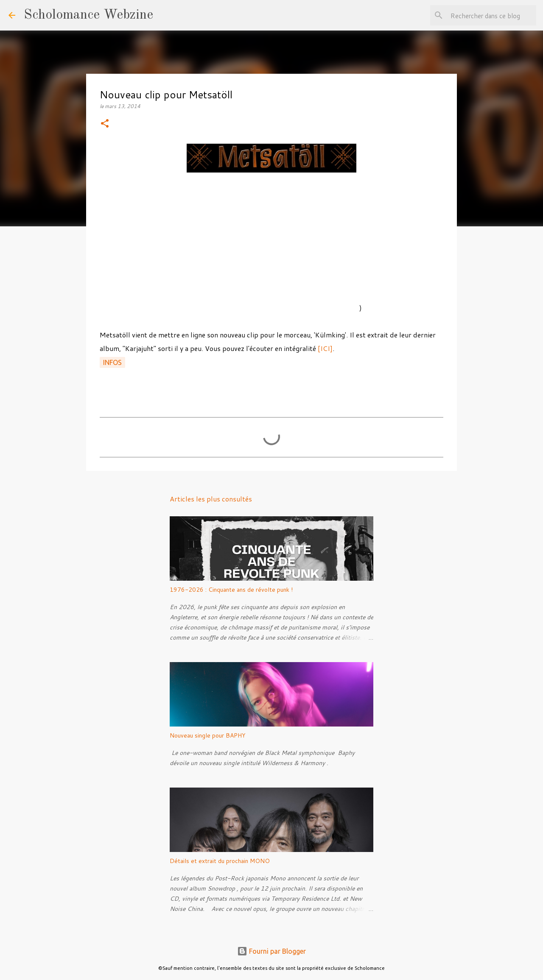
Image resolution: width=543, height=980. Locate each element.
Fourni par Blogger (271, 951)
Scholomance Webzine (88, 15)
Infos (112, 362)
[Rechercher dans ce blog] (492, 15)
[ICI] (325, 348)
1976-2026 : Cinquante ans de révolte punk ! (231, 590)
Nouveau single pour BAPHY (208, 735)
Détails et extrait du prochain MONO (220, 861)
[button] (105, 124)
